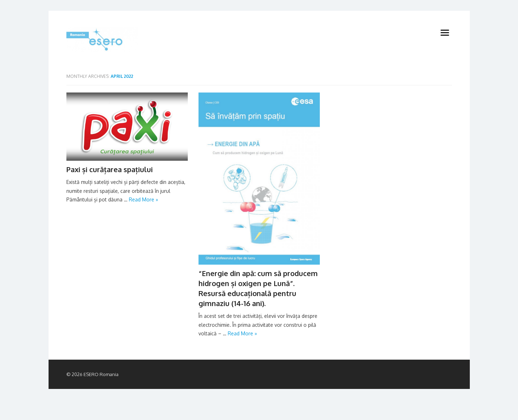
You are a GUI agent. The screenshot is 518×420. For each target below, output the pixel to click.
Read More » (144, 199)
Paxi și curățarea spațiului (110, 169)
